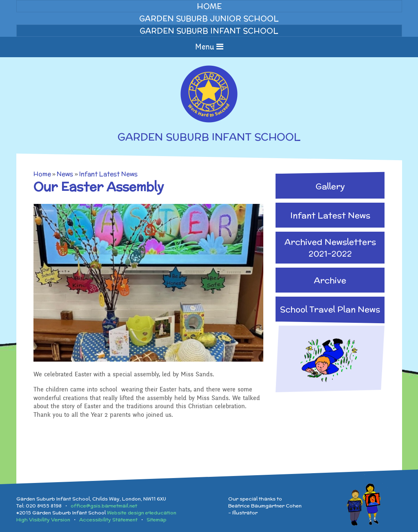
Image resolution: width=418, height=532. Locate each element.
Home (42, 174)
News (65, 174)
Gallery (330, 186)
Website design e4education (142, 513)
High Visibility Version (43, 520)
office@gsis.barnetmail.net (104, 506)
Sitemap (157, 520)
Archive (330, 280)
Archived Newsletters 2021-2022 (330, 248)
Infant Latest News (108, 174)
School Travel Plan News (330, 309)
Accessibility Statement (108, 520)
